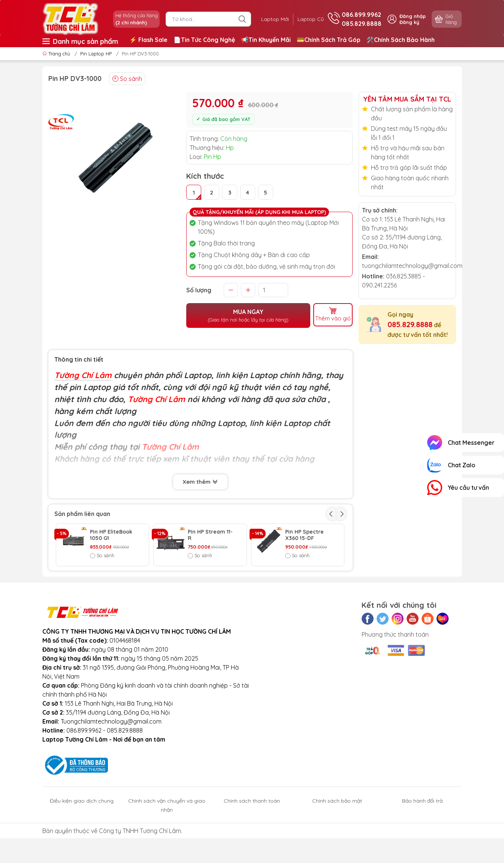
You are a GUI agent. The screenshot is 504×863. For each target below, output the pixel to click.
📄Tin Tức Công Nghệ (204, 40)
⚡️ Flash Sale (148, 40)
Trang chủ (57, 54)
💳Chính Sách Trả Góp (329, 40)
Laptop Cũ (309, 19)
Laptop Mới (270, 19)
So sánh (127, 79)
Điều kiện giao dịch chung (82, 840)
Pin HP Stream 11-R (210, 535)
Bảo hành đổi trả (422, 840)
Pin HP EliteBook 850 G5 (209, 578)
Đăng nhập (413, 16)
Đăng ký (409, 22)
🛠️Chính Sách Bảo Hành (401, 40)
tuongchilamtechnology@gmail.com (412, 266)
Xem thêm (200, 482)
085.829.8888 (410, 324)
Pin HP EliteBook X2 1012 (306, 578)
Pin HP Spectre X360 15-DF (304, 535)
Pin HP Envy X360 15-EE (112, 578)
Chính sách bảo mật (337, 840)
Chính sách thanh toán (252, 840)
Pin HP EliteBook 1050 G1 (111, 535)
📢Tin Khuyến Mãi (266, 40)
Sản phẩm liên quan (82, 514)
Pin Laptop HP (96, 54)
